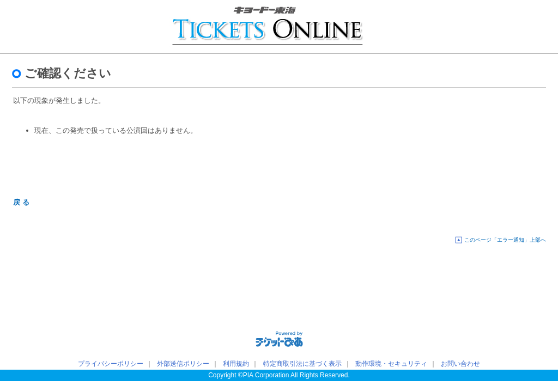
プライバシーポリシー (111, 364)
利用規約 (236, 364)
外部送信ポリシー (183, 364)
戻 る (21, 202)
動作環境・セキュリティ (391, 364)
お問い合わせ (460, 364)
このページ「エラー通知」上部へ (505, 240)
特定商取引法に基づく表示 (302, 364)
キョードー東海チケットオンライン (76, 27)
